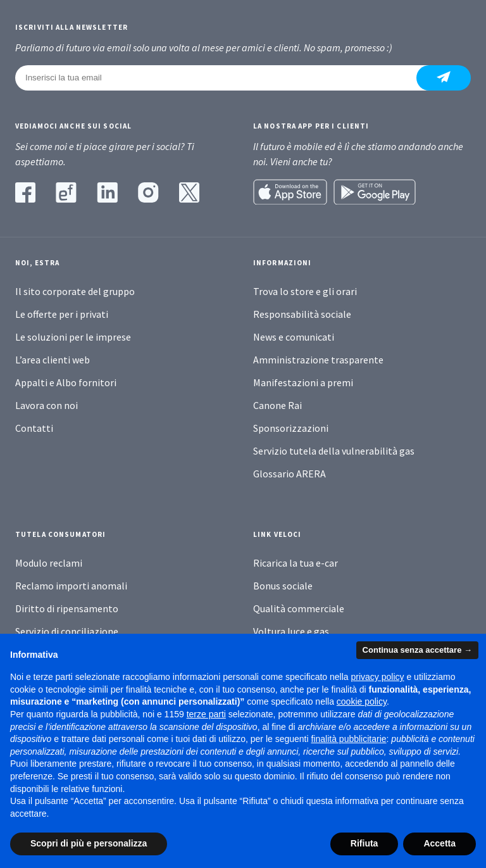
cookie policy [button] (362, 701)
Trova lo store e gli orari (305, 291)
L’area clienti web (53, 360)
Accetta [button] (439, 843)
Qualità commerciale (299, 608)
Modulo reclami (49, 563)
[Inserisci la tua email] (223, 78)
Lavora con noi (47, 405)
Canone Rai (277, 405)
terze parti (206, 714)
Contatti (34, 428)
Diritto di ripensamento (67, 608)
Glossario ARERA (290, 474)
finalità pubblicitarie (348, 739)
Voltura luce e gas (291, 631)
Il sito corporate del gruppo (75, 291)
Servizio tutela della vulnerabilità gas (334, 451)
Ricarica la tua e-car (296, 563)
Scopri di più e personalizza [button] (89, 843)
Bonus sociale (283, 586)
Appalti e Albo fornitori (66, 382)
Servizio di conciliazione (67, 631)
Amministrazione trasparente (318, 360)
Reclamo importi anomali (71, 586)
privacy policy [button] (378, 677)
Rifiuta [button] (364, 843)
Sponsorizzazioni (291, 428)
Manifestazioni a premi (303, 382)
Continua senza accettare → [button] (417, 650)
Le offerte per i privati (62, 314)
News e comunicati (294, 337)
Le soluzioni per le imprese (73, 337)
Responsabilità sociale (302, 314)
